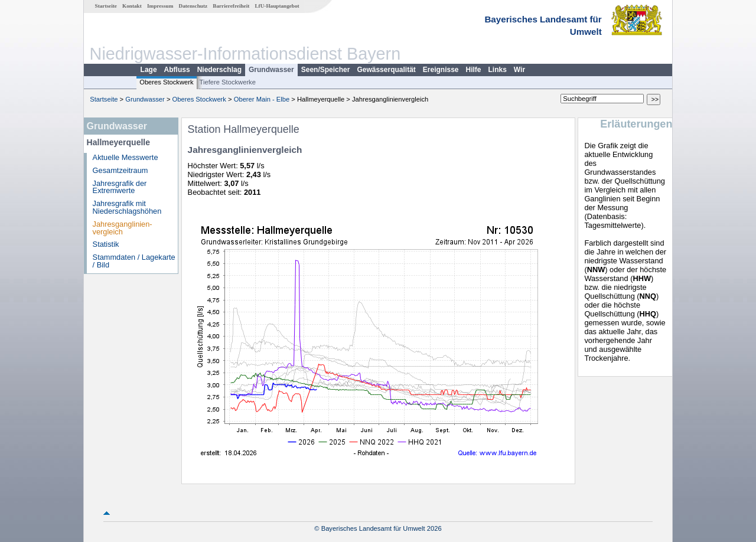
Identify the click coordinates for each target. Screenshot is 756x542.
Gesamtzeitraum (120, 170)
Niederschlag (219, 70)
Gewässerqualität (386, 70)
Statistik (106, 244)
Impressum (160, 6)
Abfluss (177, 70)
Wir (519, 70)
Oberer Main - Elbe (262, 99)
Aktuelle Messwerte (126, 157)
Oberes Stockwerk (166, 82)
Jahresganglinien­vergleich (123, 228)
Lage (149, 70)
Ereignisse (441, 70)
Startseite (106, 6)
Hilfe (474, 70)
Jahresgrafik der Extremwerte (120, 187)
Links (498, 70)
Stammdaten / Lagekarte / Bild (134, 261)
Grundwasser (271, 70)
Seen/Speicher (326, 70)
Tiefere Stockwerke (228, 82)
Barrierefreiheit (231, 6)
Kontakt (132, 6)
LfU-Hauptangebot (277, 6)
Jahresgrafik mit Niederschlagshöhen (127, 207)
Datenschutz (193, 6)
